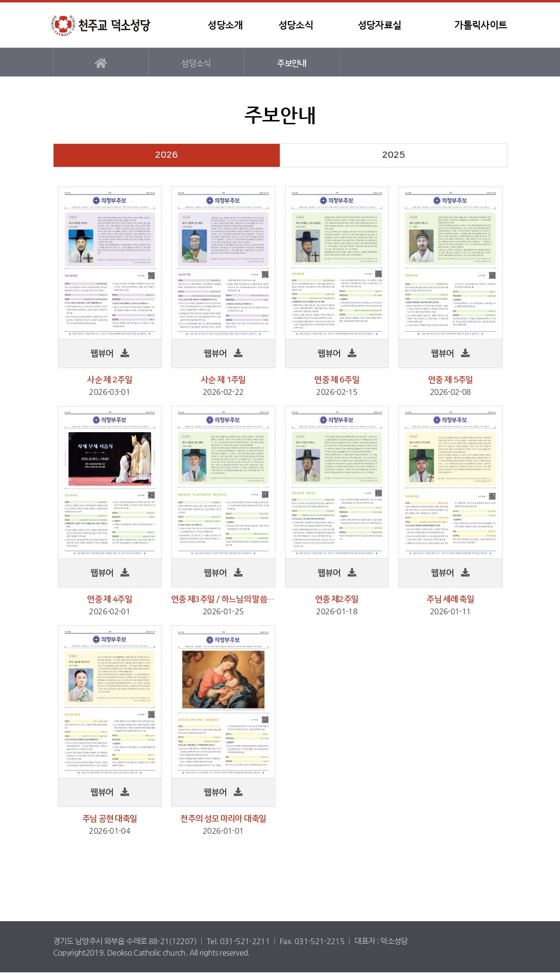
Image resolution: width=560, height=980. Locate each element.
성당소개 (225, 25)
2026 (166, 155)
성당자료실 (380, 25)
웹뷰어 (102, 354)
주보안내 (291, 63)
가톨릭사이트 (481, 25)
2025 (394, 155)
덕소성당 (108, 25)
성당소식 (296, 25)
